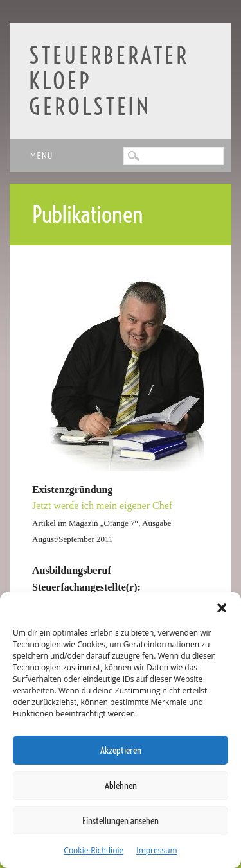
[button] (222, 608)
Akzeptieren (121, 750)
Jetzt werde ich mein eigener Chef (102, 506)
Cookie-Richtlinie (94, 850)
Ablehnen (121, 786)
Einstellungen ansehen (121, 821)
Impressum (156, 850)
